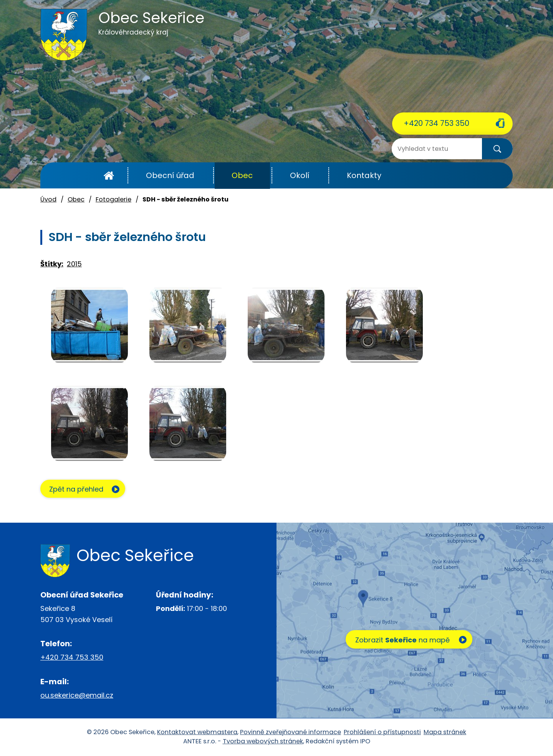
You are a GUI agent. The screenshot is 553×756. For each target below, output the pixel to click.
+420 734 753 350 (436, 123)
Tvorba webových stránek (263, 742)
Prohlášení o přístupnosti (382, 732)
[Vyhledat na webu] (422, 149)
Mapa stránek (445, 732)
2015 (74, 264)
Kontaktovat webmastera (197, 732)
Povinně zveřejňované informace (291, 732)
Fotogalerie (113, 199)
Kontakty (364, 175)
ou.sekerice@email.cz (77, 696)
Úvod (109, 176)
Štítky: (52, 264)
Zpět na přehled (78, 489)
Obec (242, 175)
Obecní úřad (170, 175)
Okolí (300, 175)
